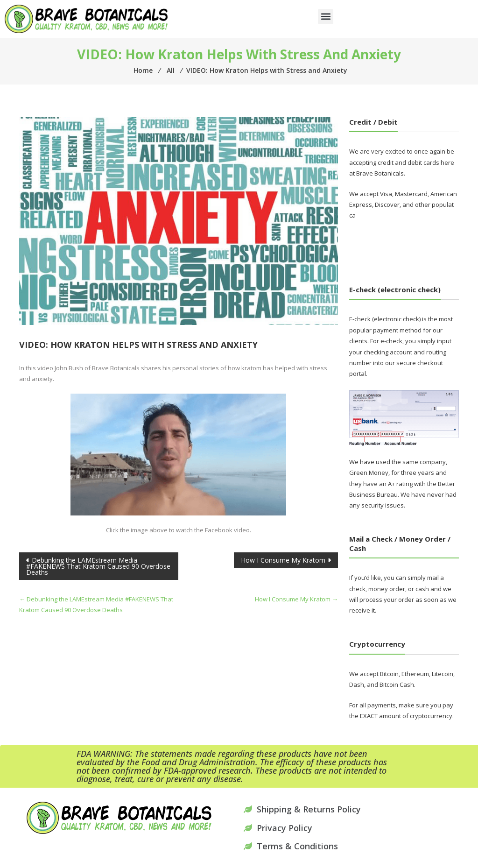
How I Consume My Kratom (283, 560)
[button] (326, 17)
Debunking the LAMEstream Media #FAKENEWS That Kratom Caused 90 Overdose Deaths (98, 566)
